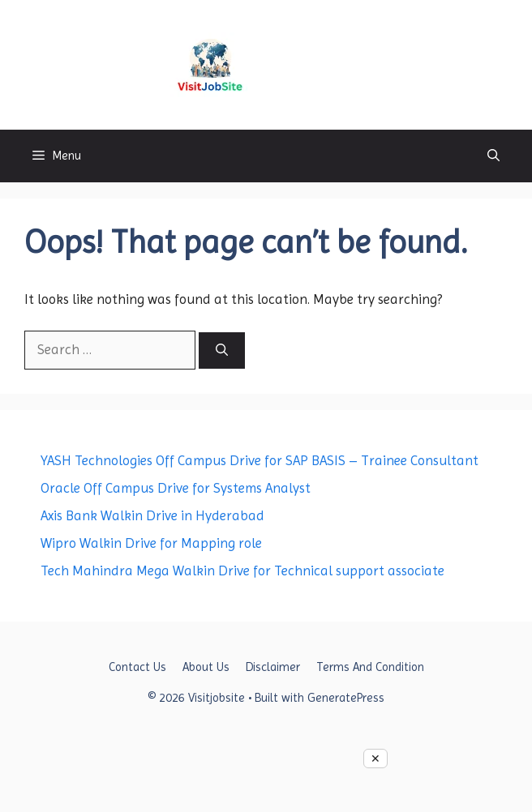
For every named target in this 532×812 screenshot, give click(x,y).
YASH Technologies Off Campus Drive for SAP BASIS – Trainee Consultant (260, 460)
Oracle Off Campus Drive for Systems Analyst (176, 488)
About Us (206, 667)
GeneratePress (346, 698)
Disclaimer (273, 667)
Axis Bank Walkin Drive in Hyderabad (152, 515)
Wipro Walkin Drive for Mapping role (151, 543)
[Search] (222, 350)
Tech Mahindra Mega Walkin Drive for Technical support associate (242, 571)
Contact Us (137, 667)
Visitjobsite (313, 64)
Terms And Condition (370, 667)
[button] (493, 156)
